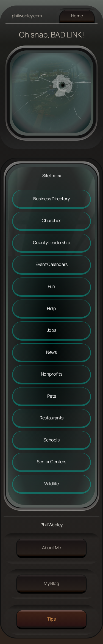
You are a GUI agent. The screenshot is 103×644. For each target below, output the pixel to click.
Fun (51, 286)
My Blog (51, 583)
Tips (51, 619)
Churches (51, 220)
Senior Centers (51, 462)
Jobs (52, 330)
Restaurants (51, 418)
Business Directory (51, 199)
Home (77, 16)
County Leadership (52, 242)
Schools (51, 440)
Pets (52, 396)
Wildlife (51, 484)
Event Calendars (51, 264)
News (51, 352)
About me (51, 548)
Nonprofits (51, 374)
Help (51, 308)
